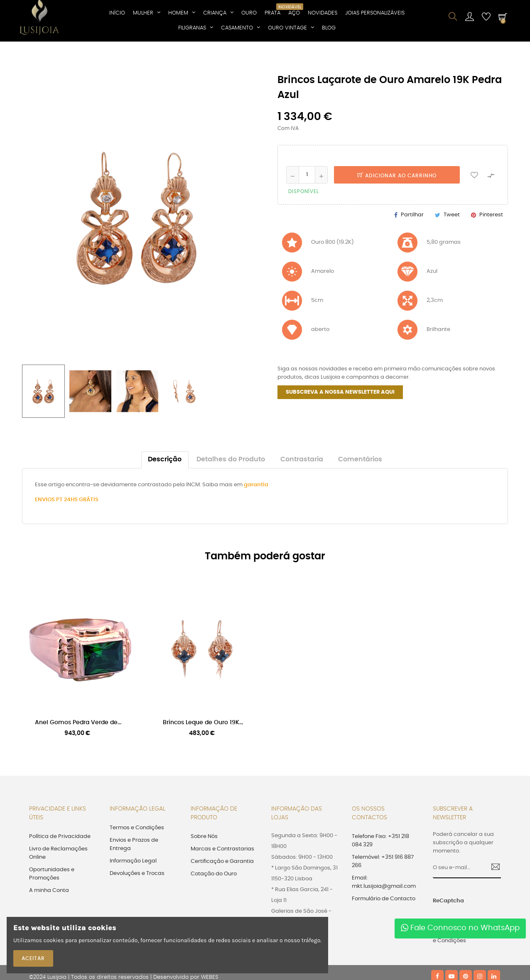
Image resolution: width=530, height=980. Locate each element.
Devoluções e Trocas (137, 905)
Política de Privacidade (60, 868)
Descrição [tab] (165, 491)
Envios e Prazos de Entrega (134, 876)
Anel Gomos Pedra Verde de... (78, 754)
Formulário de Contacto (384, 930)
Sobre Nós (204, 868)
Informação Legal (133, 892)
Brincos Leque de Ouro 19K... (203, 754)
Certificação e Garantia (222, 893)
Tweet (452, 246)
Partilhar (412, 246)
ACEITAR (33, 958)
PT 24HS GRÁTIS (77, 531)
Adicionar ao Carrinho (397, 207)
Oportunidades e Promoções (52, 905)
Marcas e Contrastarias (222, 880)
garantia (256, 516)
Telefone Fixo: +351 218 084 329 (380, 872)
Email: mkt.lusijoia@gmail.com (384, 913)
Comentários (360, 491)
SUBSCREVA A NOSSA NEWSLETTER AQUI (340, 424)
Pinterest (491, 246)
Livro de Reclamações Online (58, 884)
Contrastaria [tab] (302, 491)
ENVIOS (45, 531)
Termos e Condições (137, 859)
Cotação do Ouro (214, 905)
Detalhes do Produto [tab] (231, 491)
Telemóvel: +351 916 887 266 (383, 893)
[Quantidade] (307, 206)
